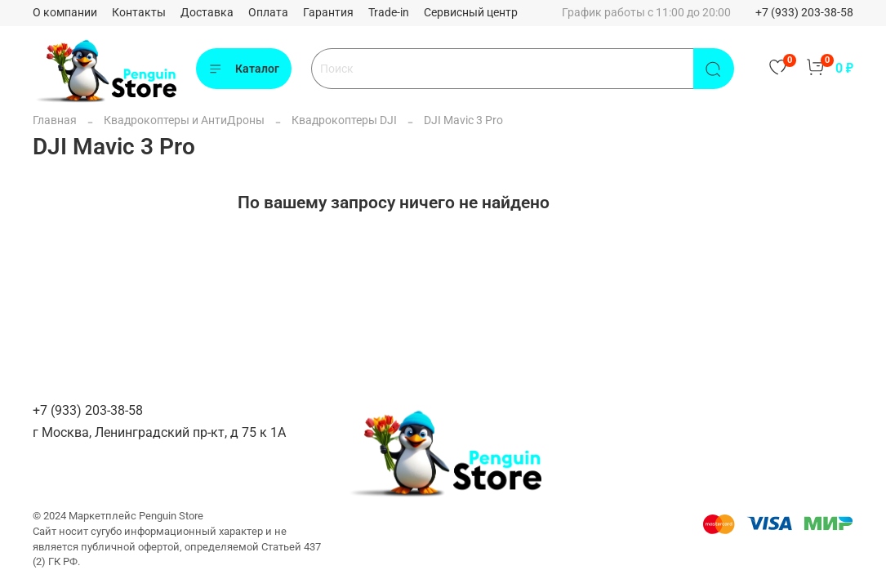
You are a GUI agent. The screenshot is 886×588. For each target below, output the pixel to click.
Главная (55, 120)
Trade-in (389, 12)
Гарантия (328, 12)
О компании (65, 12)
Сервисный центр (471, 12)
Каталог (244, 69)
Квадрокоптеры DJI (344, 120)
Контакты (139, 12)
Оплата (268, 12)
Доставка (207, 12)
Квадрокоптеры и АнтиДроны (184, 120)
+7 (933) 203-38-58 (804, 12)
